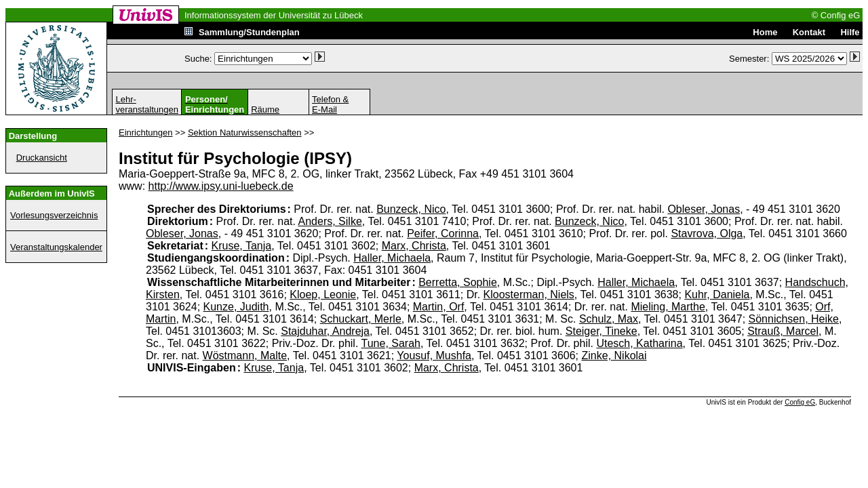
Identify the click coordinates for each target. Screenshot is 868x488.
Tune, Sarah (391, 343)
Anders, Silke (330, 221)
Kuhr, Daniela (717, 294)
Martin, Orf (439, 307)
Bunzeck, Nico (411, 209)
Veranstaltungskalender (56, 247)
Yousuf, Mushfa (434, 355)
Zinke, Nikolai (614, 355)
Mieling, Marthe (668, 307)
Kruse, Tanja (242, 246)
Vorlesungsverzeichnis (54, 215)
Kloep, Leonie (323, 294)
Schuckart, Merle (361, 319)
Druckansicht (42, 158)
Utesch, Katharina (639, 343)
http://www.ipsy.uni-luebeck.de (221, 186)
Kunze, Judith (236, 307)
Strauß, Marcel (783, 331)
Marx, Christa (414, 246)
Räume (265, 109)
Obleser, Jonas (704, 209)
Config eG (800, 402)
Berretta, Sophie (458, 282)
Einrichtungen (146, 133)
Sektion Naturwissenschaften (245, 133)
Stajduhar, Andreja (325, 331)
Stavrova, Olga (707, 233)
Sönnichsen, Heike (794, 319)
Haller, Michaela (392, 258)
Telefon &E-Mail (330, 104)
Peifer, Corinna (443, 233)
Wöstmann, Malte (245, 355)
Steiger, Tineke (601, 331)
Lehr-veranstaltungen (147, 104)
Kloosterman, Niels (529, 294)
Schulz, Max (609, 319)
